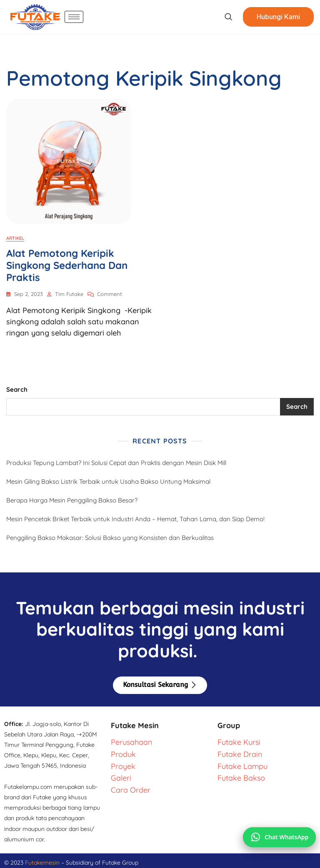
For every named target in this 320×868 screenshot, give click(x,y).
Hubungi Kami (278, 17)
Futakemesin (43, 863)
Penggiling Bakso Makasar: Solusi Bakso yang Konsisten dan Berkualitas (110, 538)
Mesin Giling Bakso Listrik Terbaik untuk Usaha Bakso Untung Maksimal (108, 481)
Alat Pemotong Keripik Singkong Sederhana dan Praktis (67, 265)
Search (17, 389)
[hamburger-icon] (74, 17)
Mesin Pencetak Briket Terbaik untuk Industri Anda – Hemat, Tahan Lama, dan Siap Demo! (135, 519)
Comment (110, 293)
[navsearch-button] (228, 17)
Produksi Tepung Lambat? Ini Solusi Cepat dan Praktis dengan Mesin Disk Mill (116, 463)
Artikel (15, 238)
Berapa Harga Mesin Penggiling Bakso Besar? (72, 500)
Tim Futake (69, 294)
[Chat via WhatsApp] (279, 837)
